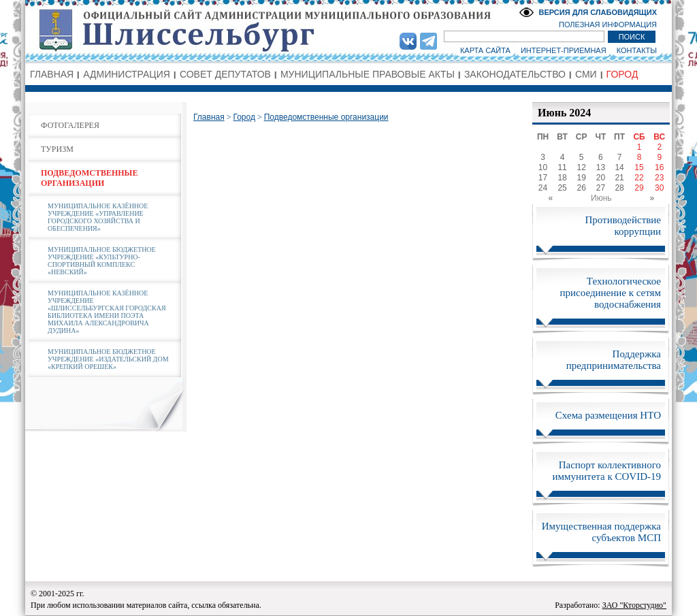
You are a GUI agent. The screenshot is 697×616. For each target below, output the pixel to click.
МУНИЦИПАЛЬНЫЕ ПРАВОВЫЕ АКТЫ (368, 74)
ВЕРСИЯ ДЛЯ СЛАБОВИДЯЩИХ (598, 12)
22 (639, 178)
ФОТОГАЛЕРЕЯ (70, 125)
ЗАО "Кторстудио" (634, 605)
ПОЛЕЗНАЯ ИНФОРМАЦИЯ (608, 25)
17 (543, 178)
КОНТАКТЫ (637, 50)
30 (659, 188)
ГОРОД (622, 74)
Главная (209, 117)
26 (582, 188)
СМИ (586, 74)
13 (601, 167)
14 (619, 167)
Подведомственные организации (326, 117)
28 (619, 188)
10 (543, 167)
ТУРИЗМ (57, 149)
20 (601, 178)
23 (659, 178)
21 (619, 178)
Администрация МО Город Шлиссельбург (348, 31)
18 (562, 178)
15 (639, 167)
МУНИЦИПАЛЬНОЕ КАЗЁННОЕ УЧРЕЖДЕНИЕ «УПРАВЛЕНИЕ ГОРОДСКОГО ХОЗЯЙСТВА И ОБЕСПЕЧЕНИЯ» (98, 217)
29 (639, 188)
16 (659, 167)
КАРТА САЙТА (485, 50)
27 (601, 188)
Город (244, 117)
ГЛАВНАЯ (52, 74)
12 (582, 167)
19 (582, 178)
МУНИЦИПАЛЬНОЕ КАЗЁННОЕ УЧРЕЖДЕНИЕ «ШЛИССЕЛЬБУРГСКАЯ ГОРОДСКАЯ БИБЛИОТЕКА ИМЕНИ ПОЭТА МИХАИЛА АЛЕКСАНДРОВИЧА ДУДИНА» (107, 312)
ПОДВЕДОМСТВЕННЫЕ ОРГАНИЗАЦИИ (89, 178)
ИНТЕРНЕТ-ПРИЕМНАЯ (564, 50)
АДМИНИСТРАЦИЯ (127, 74)
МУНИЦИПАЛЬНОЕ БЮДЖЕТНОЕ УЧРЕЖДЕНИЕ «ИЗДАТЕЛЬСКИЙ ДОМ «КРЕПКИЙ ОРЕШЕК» (108, 359)
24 (543, 188)
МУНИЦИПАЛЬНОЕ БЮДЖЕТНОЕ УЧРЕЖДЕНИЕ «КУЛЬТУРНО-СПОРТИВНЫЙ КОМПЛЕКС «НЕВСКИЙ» (102, 261)
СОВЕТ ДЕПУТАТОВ (225, 74)
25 (562, 188)
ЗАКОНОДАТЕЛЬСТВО (515, 74)
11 (562, 167)
